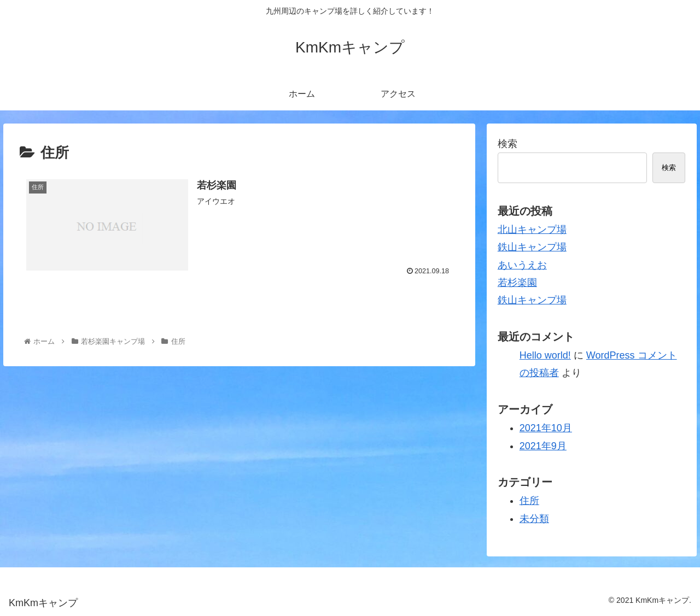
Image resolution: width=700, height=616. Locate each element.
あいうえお (522, 265)
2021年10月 (546, 428)
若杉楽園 (517, 283)
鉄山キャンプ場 (532, 247)
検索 (507, 144)
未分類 (534, 519)
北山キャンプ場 (532, 230)
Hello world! (545, 355)
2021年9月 (543, 446)
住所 (529, 501)
